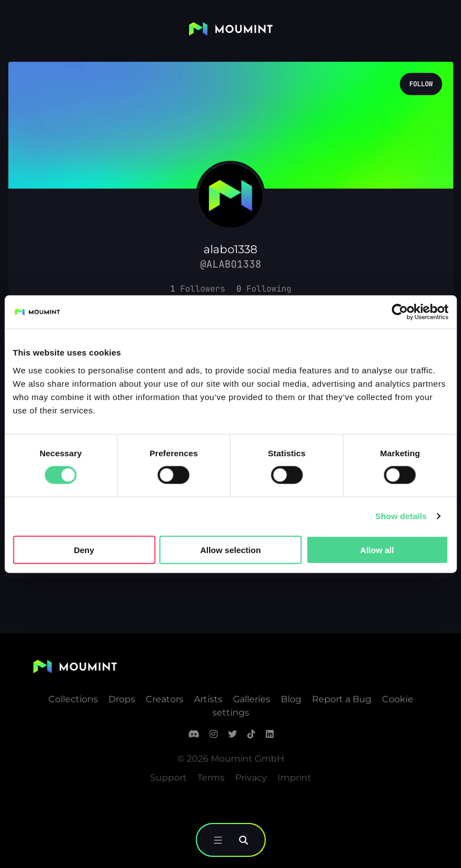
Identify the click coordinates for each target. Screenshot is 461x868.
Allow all (377, 549)
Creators (165, 699)
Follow (421, 84)
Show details (401, 516)
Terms (211, 778)
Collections (73, 699)
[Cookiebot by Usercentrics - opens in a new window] (400, 312)
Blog (291, 699)
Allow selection (230, 549)
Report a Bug (342, 699)
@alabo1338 (231, 264)
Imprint (294, 778)
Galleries (252, 699)
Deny (84, 549)
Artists (208, 699)
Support (168, 778)
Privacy (251, 778)
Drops (122, 699)
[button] (198, 289)
